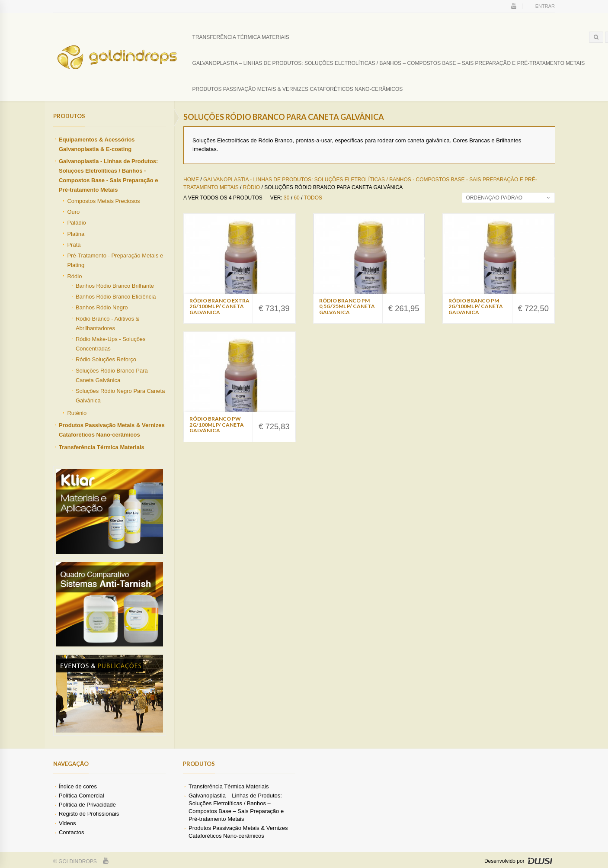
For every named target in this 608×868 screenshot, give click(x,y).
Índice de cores (78, 786)
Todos (313, 198)
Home (191, 180)
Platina (76, 234)
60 (296, 198)
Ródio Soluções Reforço (106, 359)
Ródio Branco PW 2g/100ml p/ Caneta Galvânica (217, 424)
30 (286, 198)
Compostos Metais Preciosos (103, 201)
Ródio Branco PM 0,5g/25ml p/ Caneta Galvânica (347, 306)
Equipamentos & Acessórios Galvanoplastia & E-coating (97, 144)
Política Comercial (82, 796)
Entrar (545, 6)
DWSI (540, 861)
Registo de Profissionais (89, 814)
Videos (67, 823)
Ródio (74, 276)
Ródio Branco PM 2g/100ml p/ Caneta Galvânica (476, 306)
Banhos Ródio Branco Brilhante (115, 286)
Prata (74, 245)
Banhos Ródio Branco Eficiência (116, 297)
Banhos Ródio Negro (102, 307)
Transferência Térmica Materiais (241, 37)
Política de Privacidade (87, 805)
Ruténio (77, 413)
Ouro (73, 212)
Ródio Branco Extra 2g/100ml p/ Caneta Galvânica (219, 306)
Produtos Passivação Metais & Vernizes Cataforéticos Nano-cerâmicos (298, 89)
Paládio (76, 223)
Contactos (71, 832)
